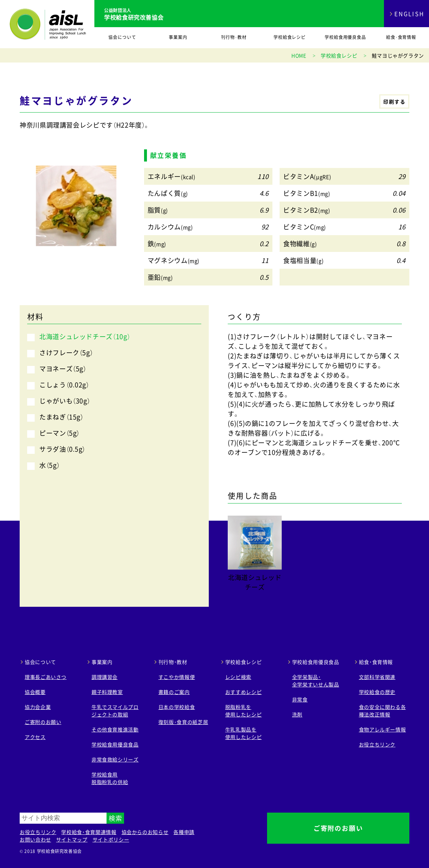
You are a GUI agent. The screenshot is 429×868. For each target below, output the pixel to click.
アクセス (35, 737)
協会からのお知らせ (145, 832)
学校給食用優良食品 (346, 37)
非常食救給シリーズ (115, 759)
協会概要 (35, 692)
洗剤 (297, 714)
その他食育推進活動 (115, 729)
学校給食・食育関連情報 (89, 832)
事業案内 (178, 37)
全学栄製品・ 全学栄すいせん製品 (316, 681)
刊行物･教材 (234, 37)
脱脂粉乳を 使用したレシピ (243, 711)
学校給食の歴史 (377, 692)
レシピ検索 (238, 677)
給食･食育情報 (401, 37)
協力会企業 (38, 707)
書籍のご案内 (174, 692)
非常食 (300, 699)
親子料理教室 (107, 692)
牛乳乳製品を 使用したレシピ (243, 733)
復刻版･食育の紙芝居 (183, 722)
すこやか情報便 (177, 677)
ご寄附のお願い (43, 722)
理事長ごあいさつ (46, 677)
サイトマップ (72, 839)
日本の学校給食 (177, 707)
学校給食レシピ (290, 37)
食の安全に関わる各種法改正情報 (383, 711)
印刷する (394, 101)
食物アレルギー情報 (383, 729)
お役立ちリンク (377, 744)
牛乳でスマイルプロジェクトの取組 (115, 711)
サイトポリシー (111, 839)
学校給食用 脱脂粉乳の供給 (110, 778)
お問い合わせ (35, 839)
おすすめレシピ (243, 692)
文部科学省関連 (377, 677)
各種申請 (184, 832)
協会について (122, 37)
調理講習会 (105, 677)
